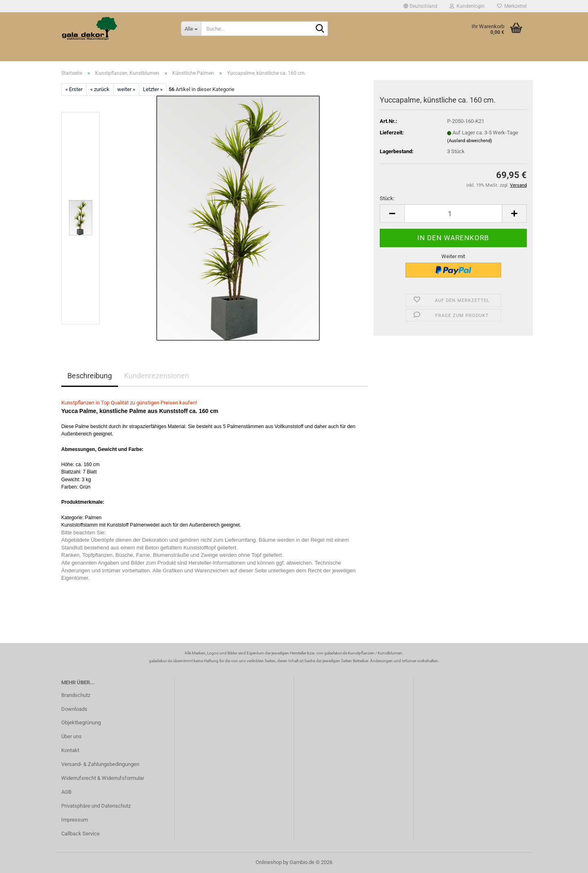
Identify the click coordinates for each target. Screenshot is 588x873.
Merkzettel (512, 6)
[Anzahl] (453, 213)
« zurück (100, 89)
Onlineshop (269, 862)
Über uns (71, 736)
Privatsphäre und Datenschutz (96, 806)
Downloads (74, 709)
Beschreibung (90, 376)
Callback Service (80, 834)
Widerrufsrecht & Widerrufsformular (103, 778)
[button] (420, 6)
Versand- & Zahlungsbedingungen (100, 764)
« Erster (74, 89)
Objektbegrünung (81, 722)
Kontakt (70, 750)
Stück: (387, 198)
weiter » (126, 89)
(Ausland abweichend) (470, 141)
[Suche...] (191, 29)
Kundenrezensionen (157, 376)
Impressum (75, 820)
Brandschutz (76, 695)
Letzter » (153, 89)
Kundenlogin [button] (467, 6)
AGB (66, 792)
